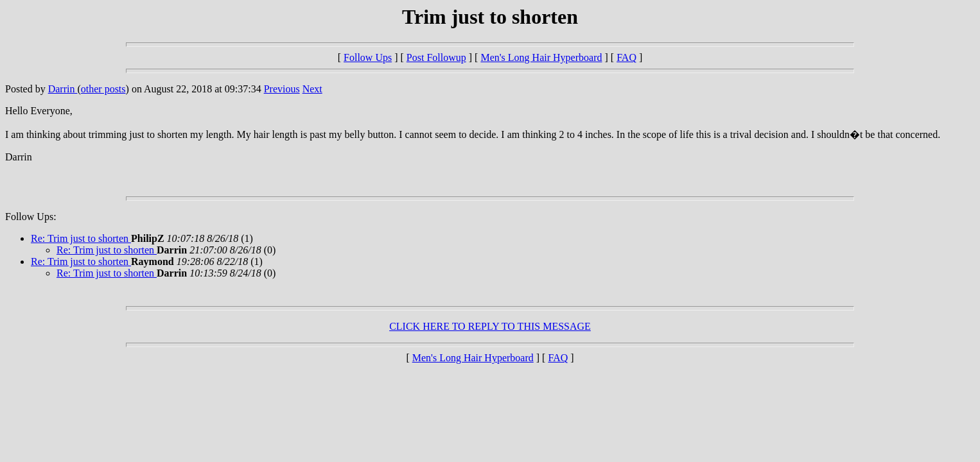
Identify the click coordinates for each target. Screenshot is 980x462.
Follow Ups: (31, 217)
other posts (103, 89)
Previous (282, 89)
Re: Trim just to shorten (81, 238)
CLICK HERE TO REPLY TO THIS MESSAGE (490, 326)
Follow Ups (368, 57)
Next (312, 89)
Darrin (63, 89)
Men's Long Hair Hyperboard (541, 57)
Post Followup (436, 57)
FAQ (626, 57)
